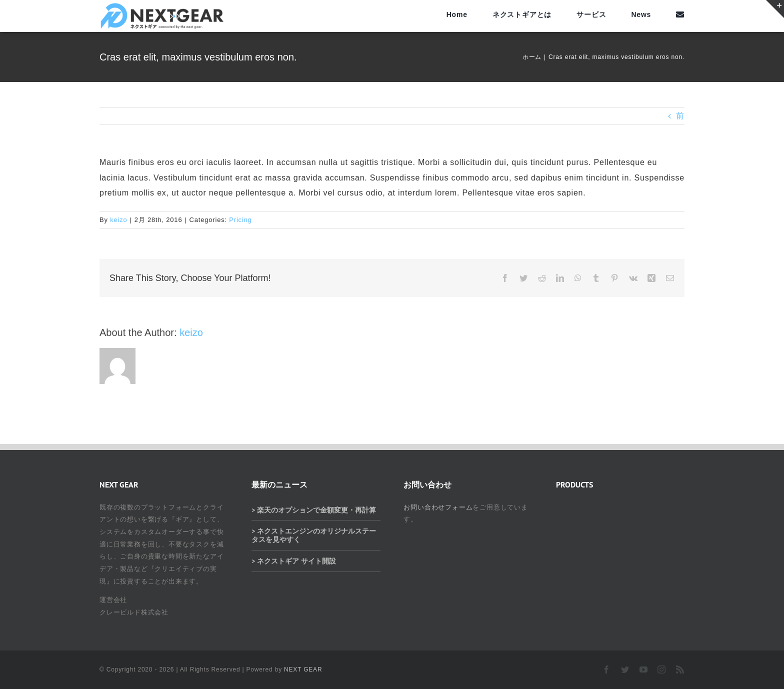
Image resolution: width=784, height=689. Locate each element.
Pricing (240, 220)
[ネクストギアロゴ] (162, 6)
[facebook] (607, 669)
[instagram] (662, 669)
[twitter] (625, 669)
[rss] (680, 669)
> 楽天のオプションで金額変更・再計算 (314, 510)
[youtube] (644, 669)
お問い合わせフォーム (438, 507)
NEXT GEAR (303, 669)
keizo (118, 220)
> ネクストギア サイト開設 (294, 561)
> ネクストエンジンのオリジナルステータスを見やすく (314, 535)
